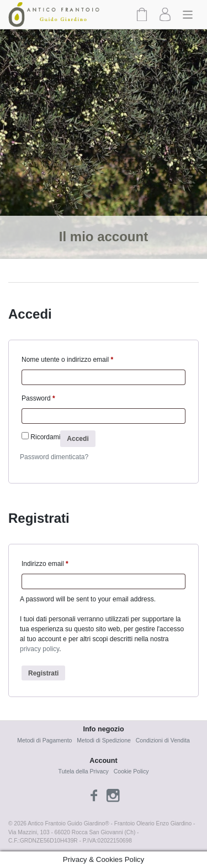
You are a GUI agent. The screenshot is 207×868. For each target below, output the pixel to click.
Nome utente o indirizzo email (67, 360)
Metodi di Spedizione (104, 740)
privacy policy (39, 649)
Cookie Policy (131, 771)
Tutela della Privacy (84, 771)
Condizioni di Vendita (163, 740)
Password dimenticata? (54, 457)
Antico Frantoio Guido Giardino (66, 823)
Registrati (43, 673)
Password (38, 398)
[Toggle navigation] (188, 14)
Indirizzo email (45, 564)
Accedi (78, 439)
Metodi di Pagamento (44, 740)
